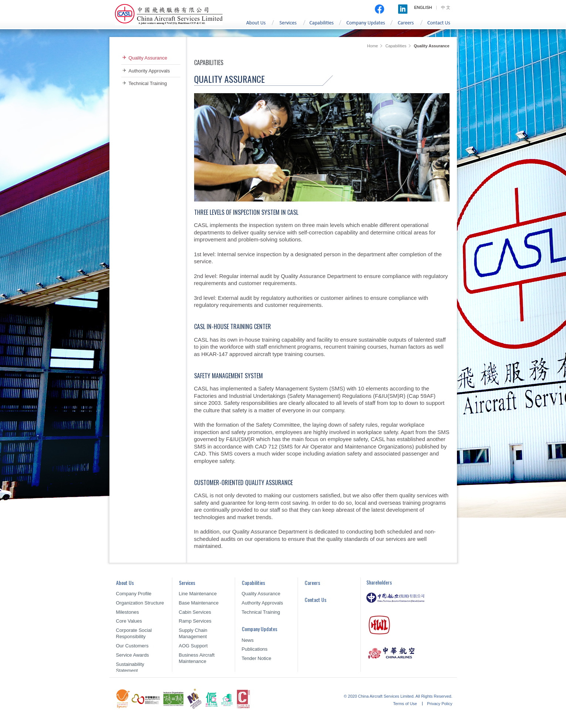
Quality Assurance (148, 58)
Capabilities (323, 25)
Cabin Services (195, 612)
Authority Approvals (149, 71)
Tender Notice (257, 658)
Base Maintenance (199, 603)
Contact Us (441, 25)
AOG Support (193, 646)
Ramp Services (195, 621)
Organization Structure (140, 603)
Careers (408, 25)
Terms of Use (406, 704)
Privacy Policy (440, 704)
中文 (446, 7)
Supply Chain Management (193, 633)
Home (372, 46)
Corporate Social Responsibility (134, 633)
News (248, 640)
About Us (256, 25)
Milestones (128, 612)
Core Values (129, 621)
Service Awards (133, 655)
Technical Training (148, 83)
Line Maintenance (198, 594)
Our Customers (132, 646)
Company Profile (134, 594)
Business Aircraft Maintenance (197, 658)
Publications (255, 649)
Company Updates (367, 25)
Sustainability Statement (130, 667)
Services (290, 25)
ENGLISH (423, 7)
